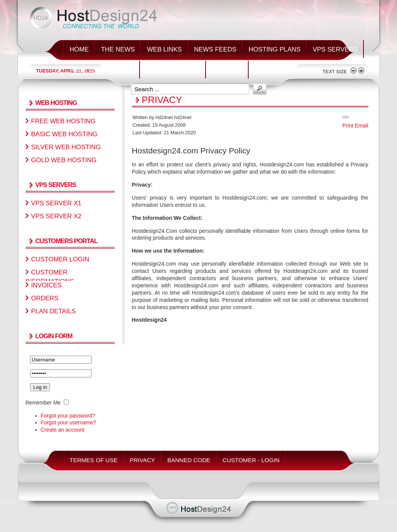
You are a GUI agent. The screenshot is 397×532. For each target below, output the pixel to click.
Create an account (63, 430)
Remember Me (43, 403)
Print (348, 126)
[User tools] (346, 117)
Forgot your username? (69, 422)
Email (361, 126)
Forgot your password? (68, 416)
